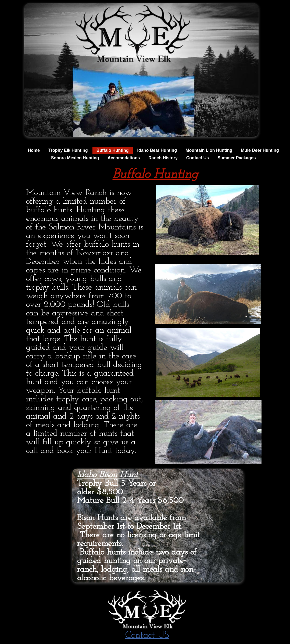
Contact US (147, 635)
